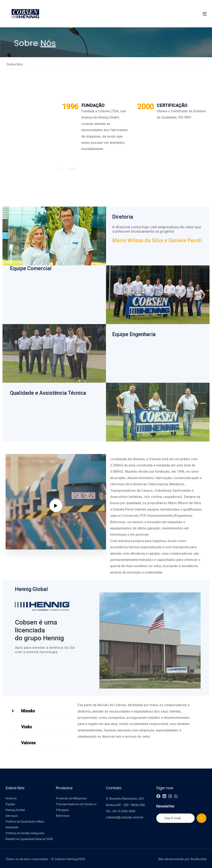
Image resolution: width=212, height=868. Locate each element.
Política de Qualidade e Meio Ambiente (25, 824)
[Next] (72, 169)
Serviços (12, 816)
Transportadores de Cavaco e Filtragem (76, 807)
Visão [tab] (26, 727)
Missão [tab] (28, 711)
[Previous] (63, 169)
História (11, 798)
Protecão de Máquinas (71, 798)
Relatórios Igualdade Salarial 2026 (29, 839)
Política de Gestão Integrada (25, 833)
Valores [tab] (28, 743)
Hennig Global (15, 810)
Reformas (63, 816)
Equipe (10, 804)
